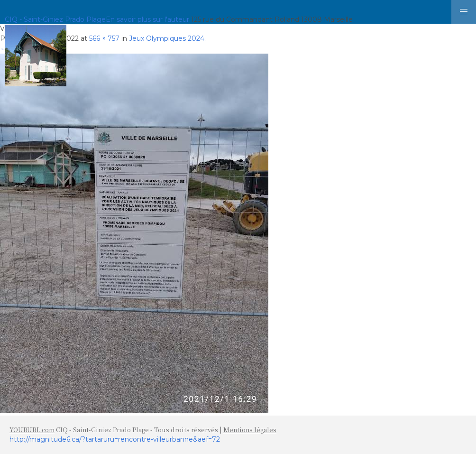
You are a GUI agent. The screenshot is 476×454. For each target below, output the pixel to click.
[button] (464, 12)
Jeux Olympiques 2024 (167, 38)
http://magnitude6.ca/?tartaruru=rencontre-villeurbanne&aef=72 (115, 439)
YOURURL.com (32, 430)
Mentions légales (250, 430)
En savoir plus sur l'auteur (147, 19)
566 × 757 (104, 38)
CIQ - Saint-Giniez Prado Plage (55, 19)
